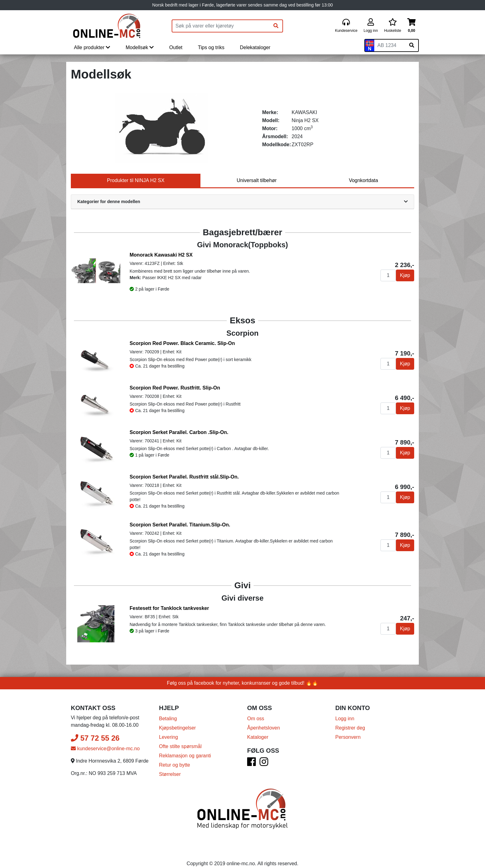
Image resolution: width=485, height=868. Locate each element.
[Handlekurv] (412, 26)
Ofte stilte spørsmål (180, 746)
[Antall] (388, 275)
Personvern (348, 737)
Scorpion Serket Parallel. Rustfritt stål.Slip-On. (184, 477)
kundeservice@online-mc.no (105, 749)
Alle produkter (92, 47)
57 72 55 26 (95, 738)
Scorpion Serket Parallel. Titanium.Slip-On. (180, 525)
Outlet (176, 47)
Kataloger (258, 737)
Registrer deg (350, 728)
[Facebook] (251, 764)
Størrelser (170, 774)
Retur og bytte (175, 765)
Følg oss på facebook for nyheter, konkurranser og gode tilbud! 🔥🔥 (243, 683)
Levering (168, 737)
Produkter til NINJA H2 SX (136, 180)
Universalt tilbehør (257, 180)
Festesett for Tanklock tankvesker (169, 608)
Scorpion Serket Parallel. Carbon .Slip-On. (179, 432)
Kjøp (405, 275)
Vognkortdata (363, 180)
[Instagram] (264, 764)
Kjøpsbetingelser (177, 728)
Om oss (256, 719)
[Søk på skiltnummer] (412, 45)
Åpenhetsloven (264, 728)
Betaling (168, 719)
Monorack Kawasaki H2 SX (161, 255)
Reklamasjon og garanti (185, 756)
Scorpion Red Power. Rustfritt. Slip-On (175, 388)
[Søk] (276, 26)
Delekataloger (255, 47)
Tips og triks (211, 47)
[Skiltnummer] (390, 45)
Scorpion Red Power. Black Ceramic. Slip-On (182, 343)
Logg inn (345, 719)
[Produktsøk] (221, 26)
